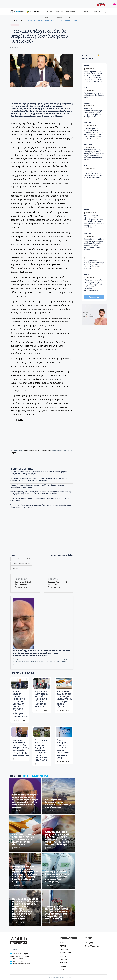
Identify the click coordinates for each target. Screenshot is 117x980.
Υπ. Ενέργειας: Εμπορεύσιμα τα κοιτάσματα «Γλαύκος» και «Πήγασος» (58, 803)
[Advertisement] (98, 195)
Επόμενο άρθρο (54, 579)
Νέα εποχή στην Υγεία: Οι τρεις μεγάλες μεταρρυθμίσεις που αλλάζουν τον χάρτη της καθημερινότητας (21, 747)
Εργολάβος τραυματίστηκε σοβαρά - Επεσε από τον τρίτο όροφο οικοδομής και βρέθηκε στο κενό (94, 113)
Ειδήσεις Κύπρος (18, 559)
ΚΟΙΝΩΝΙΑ (59, 12)
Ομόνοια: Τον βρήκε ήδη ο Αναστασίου (58, 583)
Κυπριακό (15, 568)
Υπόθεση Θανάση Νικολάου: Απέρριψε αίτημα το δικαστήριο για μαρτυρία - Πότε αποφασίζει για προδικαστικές (57, 913)
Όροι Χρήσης (89, 943)
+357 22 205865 (18, 959)
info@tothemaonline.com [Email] (21, 964)
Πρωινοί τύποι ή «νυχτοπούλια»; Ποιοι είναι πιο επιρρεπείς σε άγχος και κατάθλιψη (93, 174)
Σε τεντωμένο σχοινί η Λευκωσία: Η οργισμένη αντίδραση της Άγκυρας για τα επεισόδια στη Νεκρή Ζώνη (42, 750)
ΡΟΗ (88, 57)
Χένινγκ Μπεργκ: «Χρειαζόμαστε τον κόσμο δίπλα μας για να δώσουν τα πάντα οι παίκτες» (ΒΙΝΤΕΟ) (94, 265)
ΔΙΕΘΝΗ (68, 18)
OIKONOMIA (64, 949)
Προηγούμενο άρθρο (22, 579)
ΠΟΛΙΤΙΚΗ (49, 12)
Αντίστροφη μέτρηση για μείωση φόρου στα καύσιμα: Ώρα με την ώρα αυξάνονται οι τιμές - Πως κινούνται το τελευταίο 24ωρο (57, 838)
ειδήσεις (14, 453)
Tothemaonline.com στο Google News (37, 450)
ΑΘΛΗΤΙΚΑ (49, 18)
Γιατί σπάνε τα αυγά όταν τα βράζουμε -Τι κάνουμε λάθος (94, 95)
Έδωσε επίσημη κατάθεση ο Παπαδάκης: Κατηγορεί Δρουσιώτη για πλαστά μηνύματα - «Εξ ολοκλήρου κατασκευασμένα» (22, 704)
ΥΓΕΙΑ (86, 87)
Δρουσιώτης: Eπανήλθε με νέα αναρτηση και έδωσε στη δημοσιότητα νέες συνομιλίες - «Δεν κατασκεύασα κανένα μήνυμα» (42, 653)
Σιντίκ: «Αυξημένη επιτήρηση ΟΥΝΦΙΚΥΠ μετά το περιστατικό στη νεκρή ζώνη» (63, 749)
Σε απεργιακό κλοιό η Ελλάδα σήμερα (24, 583)
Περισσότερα (94, 297)
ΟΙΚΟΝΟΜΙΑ (85, 12)
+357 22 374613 (18, 961)
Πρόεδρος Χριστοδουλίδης (21, 563)
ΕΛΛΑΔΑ (59, 18)
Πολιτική (30, 559)
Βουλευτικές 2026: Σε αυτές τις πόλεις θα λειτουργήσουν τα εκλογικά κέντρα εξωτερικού (64, 699)
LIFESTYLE (97, 12)
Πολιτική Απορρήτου (92, 946)
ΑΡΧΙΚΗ (63, 943)
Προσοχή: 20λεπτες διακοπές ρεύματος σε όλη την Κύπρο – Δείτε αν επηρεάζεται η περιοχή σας (57, 877)
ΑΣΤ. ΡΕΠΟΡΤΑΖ (72, 12)
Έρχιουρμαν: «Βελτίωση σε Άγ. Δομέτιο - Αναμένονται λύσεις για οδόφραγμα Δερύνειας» (41, 699)
